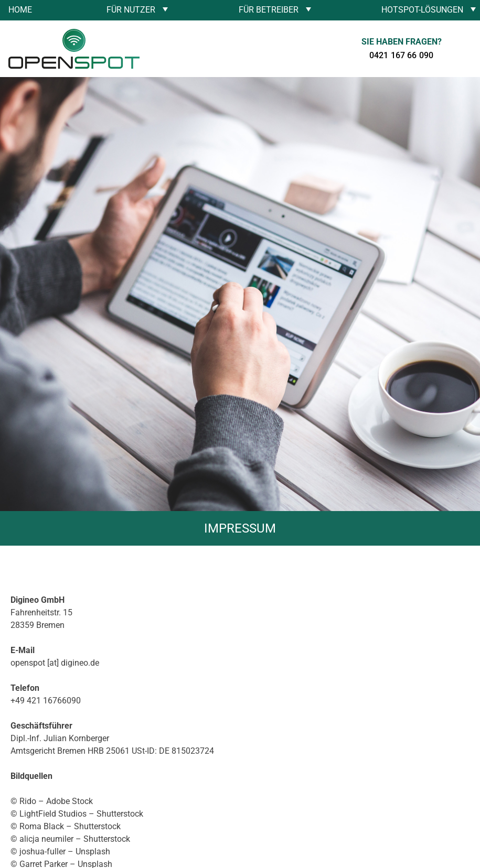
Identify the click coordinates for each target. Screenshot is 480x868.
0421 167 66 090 (401, 55)
